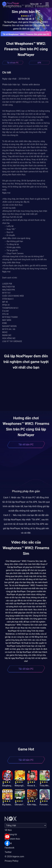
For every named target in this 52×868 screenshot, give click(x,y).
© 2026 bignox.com (14, 856)
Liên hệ (8, 843)
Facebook (9, 848)
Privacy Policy (12, 861)
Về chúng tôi (11, 834)
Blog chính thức (12, 839)
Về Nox (8, 830)
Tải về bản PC (13, 63)
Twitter (8, 852)
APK (39, 63)
